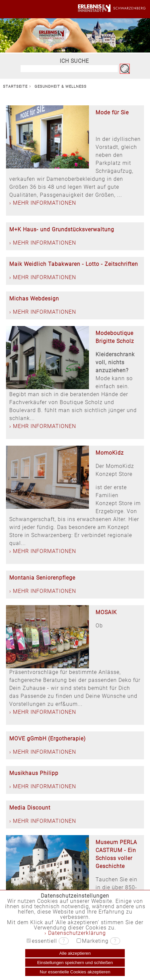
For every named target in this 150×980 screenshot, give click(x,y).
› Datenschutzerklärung (75, 933)
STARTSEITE (15, 87)
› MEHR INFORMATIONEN (43, 203)
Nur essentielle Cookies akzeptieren (75, 972)
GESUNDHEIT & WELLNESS (61, 87)
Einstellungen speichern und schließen (75, 963)
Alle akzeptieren (75, 953)
